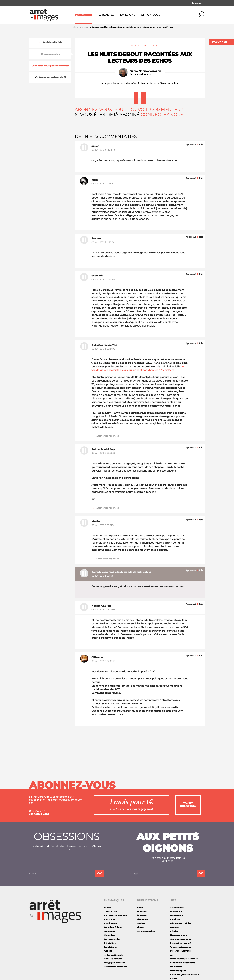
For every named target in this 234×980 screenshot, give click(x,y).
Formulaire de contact (181, 943)
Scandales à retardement (115, 915)
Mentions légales (178, 971)
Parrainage (175, 919)
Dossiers (141, 923)
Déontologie (109, 931)
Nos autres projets (179, 935)
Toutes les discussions (180, 947)
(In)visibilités (110, 943)
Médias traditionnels (113, 955)
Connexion (197, 3)
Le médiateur (177, 915)
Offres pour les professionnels (184, 959)
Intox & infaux (110, 919)
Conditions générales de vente (185, 975)
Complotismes (110, 947)
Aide (172, 955)
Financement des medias (115, 967)
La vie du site (176, 911)
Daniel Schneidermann (145, 71)
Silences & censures (113, 959)
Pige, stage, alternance (181, 951)
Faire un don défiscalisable (183, 963)
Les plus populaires (146, 931)
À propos (174, 927)
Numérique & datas (113, 927)
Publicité (108, 951)
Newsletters (176, 967)
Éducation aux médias (180, 923)
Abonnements (177, 907)
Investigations (110, 923)
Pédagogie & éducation (114, 963)
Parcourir (83, 15)
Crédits (174, 979)
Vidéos (140, 927)
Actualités (106, 15)
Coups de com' (110, 911)
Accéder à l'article (50, 42)
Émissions (128, 15)
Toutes (140, 907)
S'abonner (219, 42)
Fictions (107, 907)
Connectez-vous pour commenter (50, 66)
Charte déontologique (181, 939)
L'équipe (174, 931)
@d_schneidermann (141, 74)
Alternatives (109, 935)
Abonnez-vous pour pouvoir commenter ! (129, 110)
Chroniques (151, 15)
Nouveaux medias (112, 939)
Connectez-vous (162, 115)
